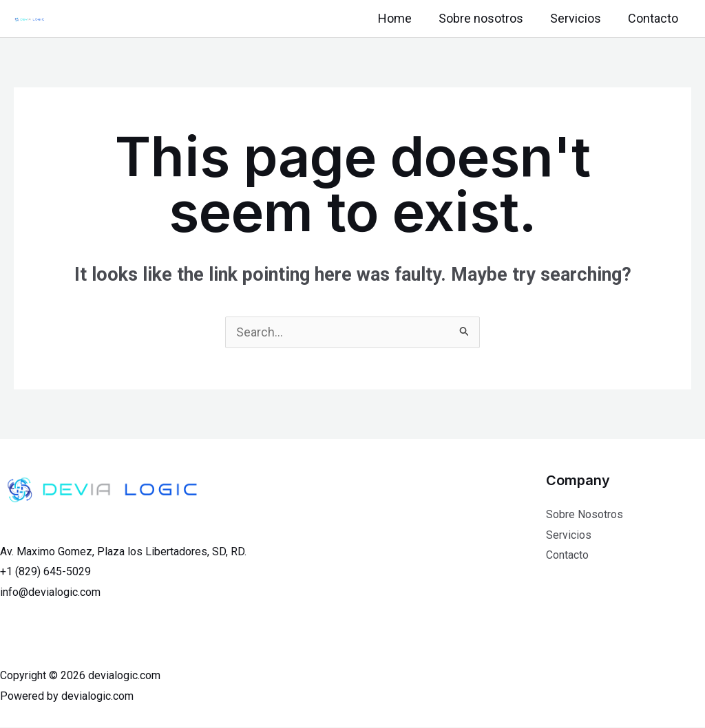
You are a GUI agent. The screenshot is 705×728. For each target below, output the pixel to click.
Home (402, 18)
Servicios (578, 18)
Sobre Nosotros (585, 515)
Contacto (654, 18)
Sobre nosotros (486, 18)
